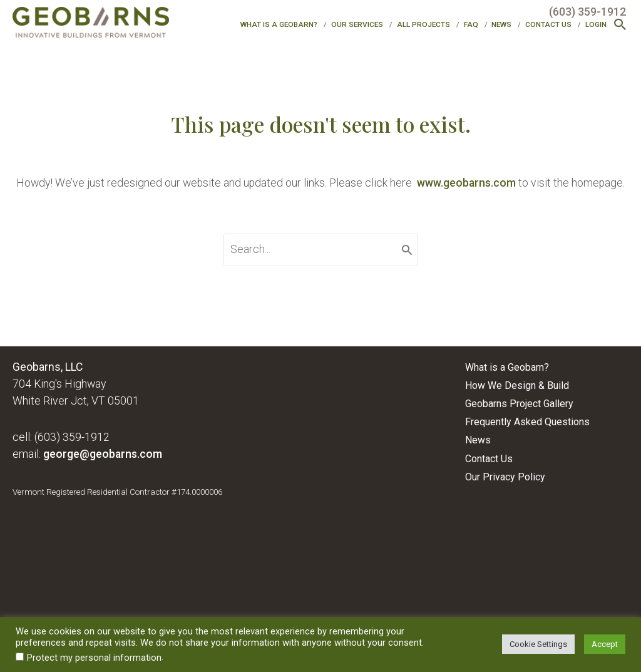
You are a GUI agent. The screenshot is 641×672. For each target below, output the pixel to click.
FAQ (471, 24)
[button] (620, 26)
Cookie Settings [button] (538, 644)
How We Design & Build (517, 385)
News (501, 24)
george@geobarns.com (103, 454)
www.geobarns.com (466, 183)
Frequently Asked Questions (527, 422)
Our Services (357, 24)
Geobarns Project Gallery (519, 404)
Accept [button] (605, 644)
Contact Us (548, 24)
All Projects (423, 24)
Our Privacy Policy (505, 477)
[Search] (407, 250)
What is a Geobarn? (279, 24)
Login (596, 24)
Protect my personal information (94, 658)
